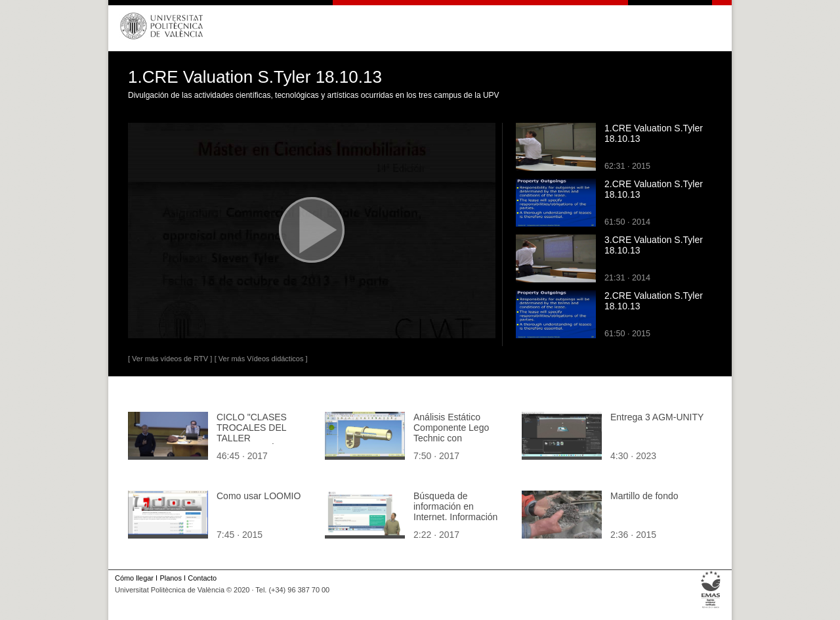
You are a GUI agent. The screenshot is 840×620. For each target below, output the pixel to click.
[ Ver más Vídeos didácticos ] (261, 359)
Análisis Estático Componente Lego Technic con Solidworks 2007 (451, 433)
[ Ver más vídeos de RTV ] (170, 359)
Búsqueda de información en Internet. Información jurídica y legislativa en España (460, 517)
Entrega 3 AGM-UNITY (657, 417)
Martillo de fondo (644, 496)
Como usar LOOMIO (259, 496)
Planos (170, 578)
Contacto (202, 578)
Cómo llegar (134, 578)
